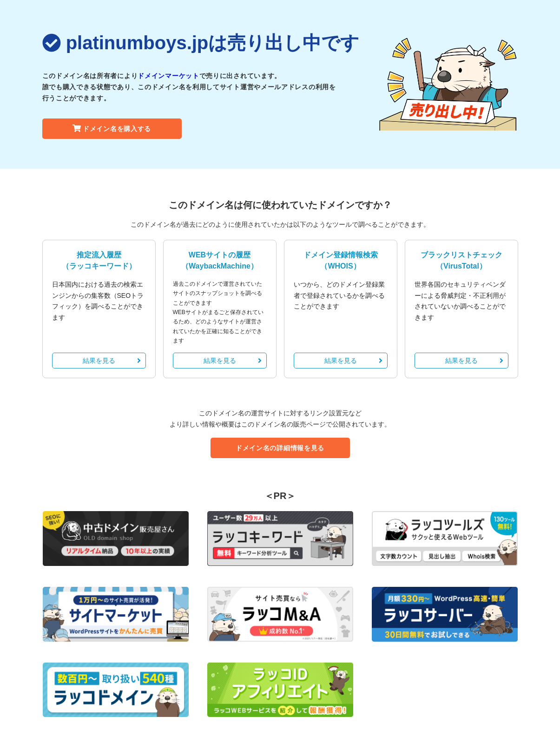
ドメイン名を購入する (112, 129)
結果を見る (112, 361)
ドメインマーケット (168, 76)
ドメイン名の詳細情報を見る (280, 448)
